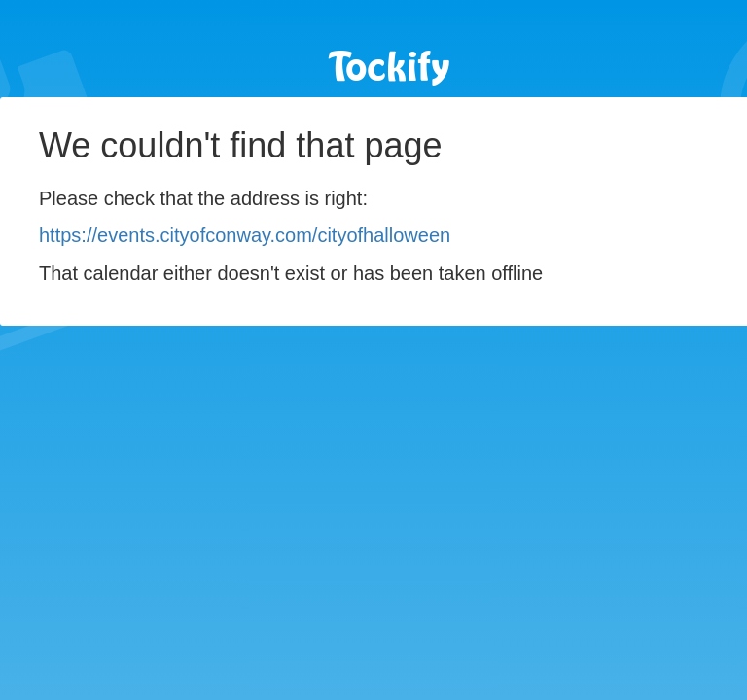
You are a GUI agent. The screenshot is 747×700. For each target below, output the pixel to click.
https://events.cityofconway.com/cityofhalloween (245, 235)
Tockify (390, 69)
